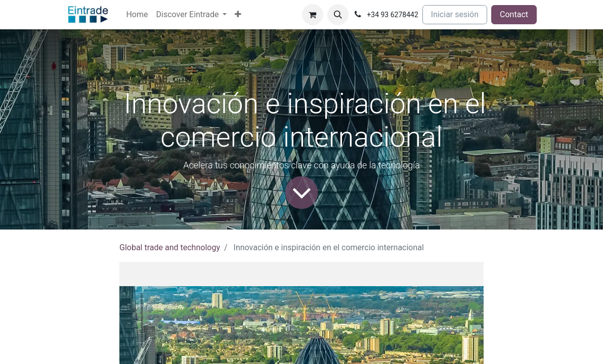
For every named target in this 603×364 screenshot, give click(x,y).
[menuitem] (137, 15)
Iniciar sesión (455, 14)
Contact (514, 14)
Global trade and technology (170, 247)
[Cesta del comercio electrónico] (313, 15)
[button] (338, 15)
